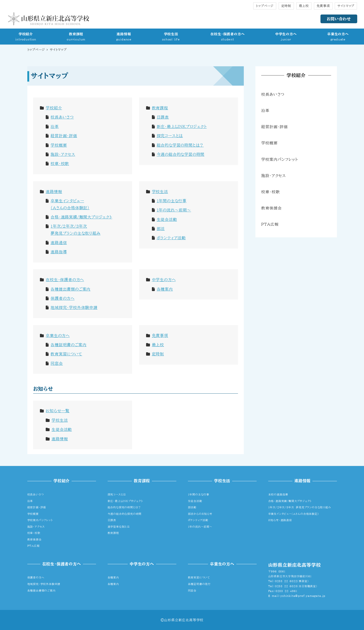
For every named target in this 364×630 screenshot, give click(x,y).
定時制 (286, 6)
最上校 (304, 6)
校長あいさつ (62, 117)
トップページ (265, 6)
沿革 (55, 127)
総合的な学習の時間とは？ (180, 145)
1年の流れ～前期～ (174, 210)
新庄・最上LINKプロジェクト (182, 127)
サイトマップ (346, 6)
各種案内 (165, 289)
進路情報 (54, 192)
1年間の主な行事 (172, 201)
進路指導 (59, 252)
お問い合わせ (339, 19)
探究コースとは (170, 136)
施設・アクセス (63, 154)
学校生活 (160, 192)
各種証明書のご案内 (68, 345)
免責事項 (323, 6)
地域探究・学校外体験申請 (74, 307)
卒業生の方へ (58, 336)
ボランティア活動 (171, 238)
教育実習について (66, 354)
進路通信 (59, 243)
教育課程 (160, 108)
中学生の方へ (164, 280)
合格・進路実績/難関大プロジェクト (81, 217)
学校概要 (59, 145)
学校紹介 (54, 108)
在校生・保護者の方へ (65, 280)
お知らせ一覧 (58, 411)
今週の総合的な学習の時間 (181, 154)
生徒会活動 (167, 219)
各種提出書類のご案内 (71, 289)
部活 (161, 229)
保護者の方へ (63, 298)
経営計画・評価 (64, 136)
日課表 (163, 117)
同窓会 (57, 363)
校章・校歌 (60, 164)
